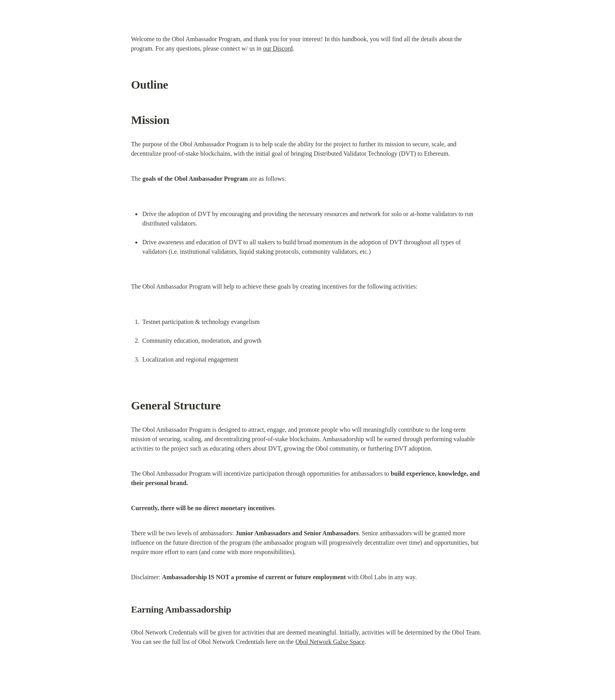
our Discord (278, 48)
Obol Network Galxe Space (330, 642)
